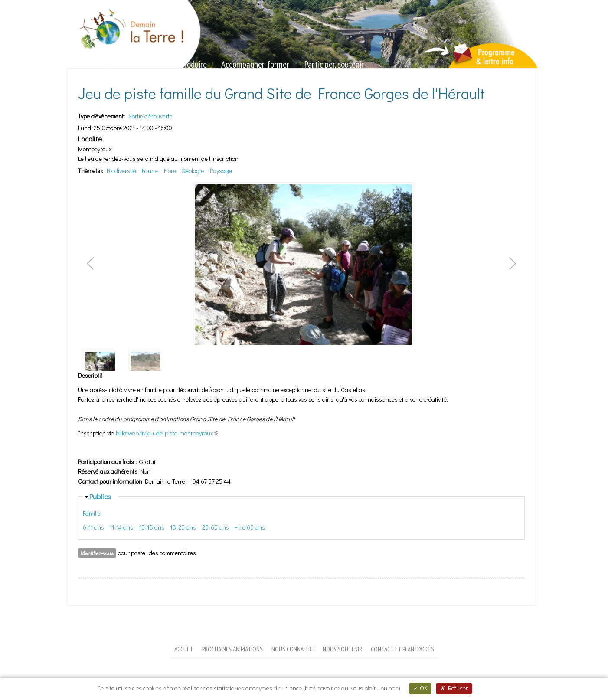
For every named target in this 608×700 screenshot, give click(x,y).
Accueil (184, 649)
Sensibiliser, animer (104, 64)
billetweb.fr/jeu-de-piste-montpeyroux (167, 433)
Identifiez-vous (97, 553)
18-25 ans (183, 527)
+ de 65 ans (250, 527)
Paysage (221, 171)
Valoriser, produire (178, 64)
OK (420, 688)
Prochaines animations (232, 649)
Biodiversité (121, 171)
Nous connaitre (293, 649)
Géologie (193, 171)
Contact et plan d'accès (402, 649)
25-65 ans (216, 527)
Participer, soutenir (334, 64)
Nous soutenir (342, 649)
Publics (100, 496)
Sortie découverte (150, 116)
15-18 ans (152, 527)
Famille (92, 513)
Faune (150, 171)
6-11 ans (93, 527)
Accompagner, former (255, 64)
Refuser (454, 688)
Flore (170, 171)
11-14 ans (121, 527)
